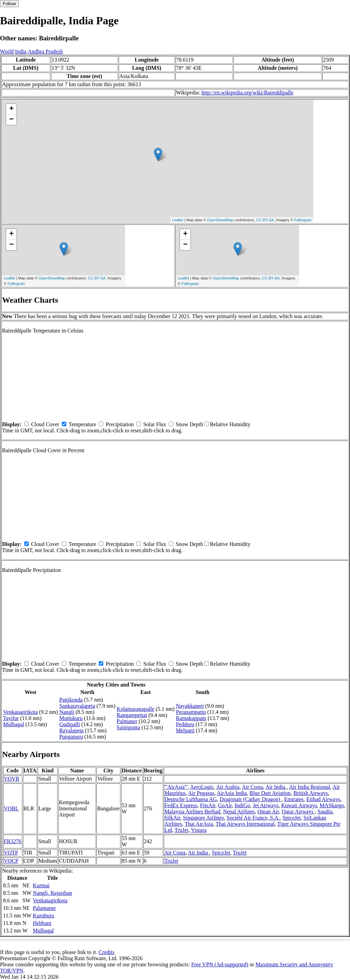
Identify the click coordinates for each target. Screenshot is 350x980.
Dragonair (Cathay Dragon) (251, 799)
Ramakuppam (191, 718)
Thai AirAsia (199, 824)
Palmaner (127, 721)
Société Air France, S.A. (253, 818)
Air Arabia (228, 787)
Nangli (67, 712)
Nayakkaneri (190, 706)
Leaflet (178, 220)
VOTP (11, 853)
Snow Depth (189, 424)
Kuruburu (43, 916)
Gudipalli (69, 724)
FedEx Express (181, 805)
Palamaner (44, 908)
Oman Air (268, 812)
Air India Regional (310, 787)
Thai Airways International (245, 824)
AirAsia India (232, 793)
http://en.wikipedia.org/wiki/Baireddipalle (247, 93)
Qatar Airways (298, 812)
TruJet (181, 830)
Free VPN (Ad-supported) (220, 964)
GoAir (225, 805)
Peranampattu (191, 712)
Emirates (294, 799)
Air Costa (253, 787)
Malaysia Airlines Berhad (192, 812)
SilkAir (172, 818)
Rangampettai (132, 715)
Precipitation (120, 424)
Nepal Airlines (239, 812)
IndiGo (242, 805)
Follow (9, 4)
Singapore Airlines (203, 818)
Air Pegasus (201, 793)
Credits (106, 952)
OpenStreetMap (220, 220)
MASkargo (332, 805)
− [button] (11, 120)
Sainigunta (128, 727)
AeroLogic (202, 787)
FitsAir (208, 805)
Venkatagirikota (20, 712)
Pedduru (185, 724)
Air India (276, 787)
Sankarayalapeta (77, 706)
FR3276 (13, 841)
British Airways (311, 793)
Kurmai (41, 885)
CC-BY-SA (265, 220)
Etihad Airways (323, 799)
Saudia (325, 812)
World (7, 51)
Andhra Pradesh (45, 51)
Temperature (83, 424)
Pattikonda (71, 700)
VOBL (11, 808)
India (21, 51)
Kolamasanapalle (135, 709)
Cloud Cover (45, 424)
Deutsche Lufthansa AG (191, 799)
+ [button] (11, 109)
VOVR (11, 779)
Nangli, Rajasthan (52, 893)
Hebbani (42, 923)
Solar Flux (155, 424)
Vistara (199, 830)
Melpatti (185, 730)
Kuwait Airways (299, 805)
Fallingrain (303, 220)
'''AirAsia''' (176, 787)
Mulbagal (14, 724)
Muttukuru (71, 718)
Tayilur (11, 718)
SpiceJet (291, 818)
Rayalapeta (71, 730)
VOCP (11, 861)
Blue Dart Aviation (270, 793)
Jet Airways (266, 805)
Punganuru (71, 737)
